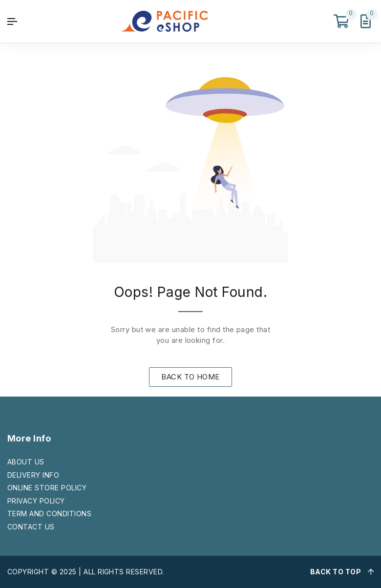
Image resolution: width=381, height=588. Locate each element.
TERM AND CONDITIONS (49, 514)
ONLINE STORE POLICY (47, 488)
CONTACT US (31, 527)
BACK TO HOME (190, 377)
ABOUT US (26, 462)
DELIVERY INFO (33, 475)
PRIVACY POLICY (36, 501)
